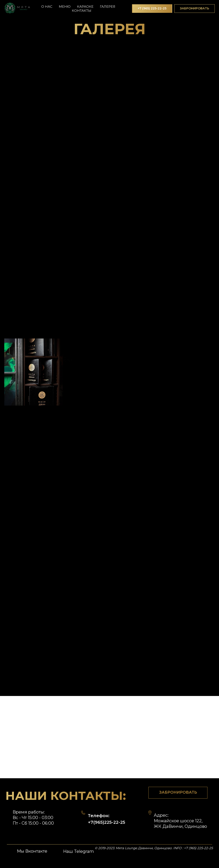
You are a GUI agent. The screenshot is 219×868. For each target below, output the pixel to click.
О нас (47, 7)
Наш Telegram (78, 851)
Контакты (82, 11)
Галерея (108, 7)
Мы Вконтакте (32, 851)
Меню (65, 7)
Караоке (85, 7)
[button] (195, 9)
